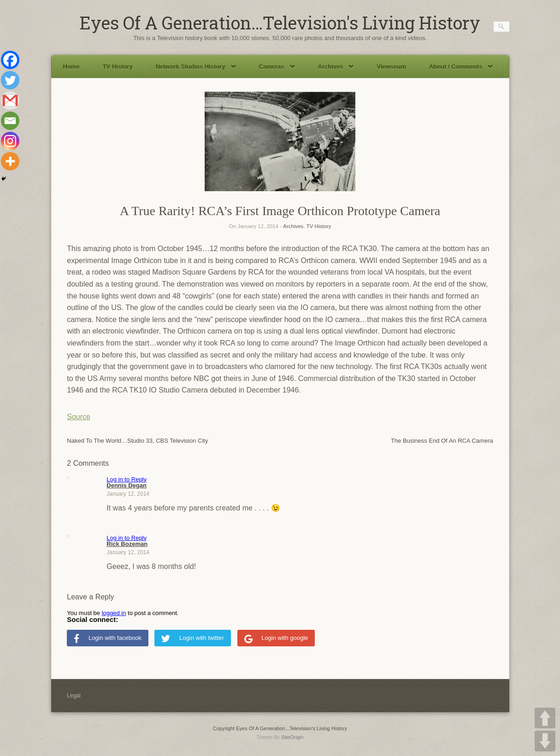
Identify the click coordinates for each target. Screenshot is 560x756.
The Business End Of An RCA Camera (442, 441)
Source (79, 417)
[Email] (10, 121)
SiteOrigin (292, 737)
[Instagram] (10, 141)
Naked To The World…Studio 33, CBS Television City (137, 441)
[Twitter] (10, 80)
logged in (114, 613)
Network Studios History (196, 67)
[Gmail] (10, 100)
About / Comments (461, 67)
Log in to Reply (127, 479)
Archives (336, 67)
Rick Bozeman (127, 544)
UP (545, 718)
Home (71, 67)
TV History (118, 67)
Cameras (277, 67)
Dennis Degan (127, 485)
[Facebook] (10, 60)
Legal (74, 696)
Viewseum (391, 67)
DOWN (545, 741)
